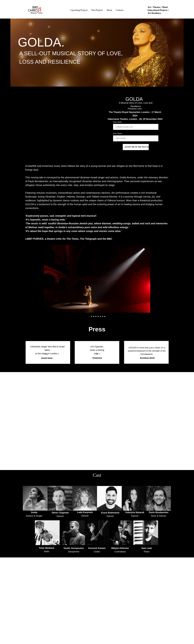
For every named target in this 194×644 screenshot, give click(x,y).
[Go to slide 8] (105, 316)
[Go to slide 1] (89, 316)
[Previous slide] (39, 279)
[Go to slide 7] (103, 316)
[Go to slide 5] (98, 316)
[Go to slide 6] (100, 316)
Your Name (117, 133)
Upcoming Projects (79, 10)
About (109, 10)
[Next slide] (155, 279)
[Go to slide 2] (91, 316)
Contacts (120, 10)
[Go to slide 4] (96, 316)
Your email (117, 122)
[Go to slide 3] (94, 316)
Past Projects (97, 10)
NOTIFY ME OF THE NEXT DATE (137, 147)
